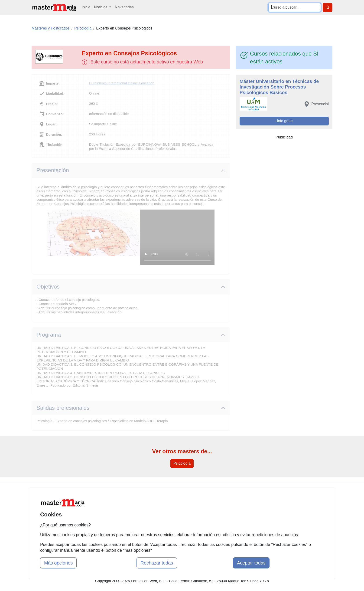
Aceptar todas (251, 563)
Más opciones (58, 563)
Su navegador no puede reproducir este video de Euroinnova (177, 237)
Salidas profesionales (63, 408)
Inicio (86, 7)
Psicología (182, 463)
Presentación (53, 170)
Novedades (124, 7)
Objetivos (48, 287)
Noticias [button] (101, 7)
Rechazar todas (157, 563)
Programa (49, 335)
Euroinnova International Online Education (122, 83)
